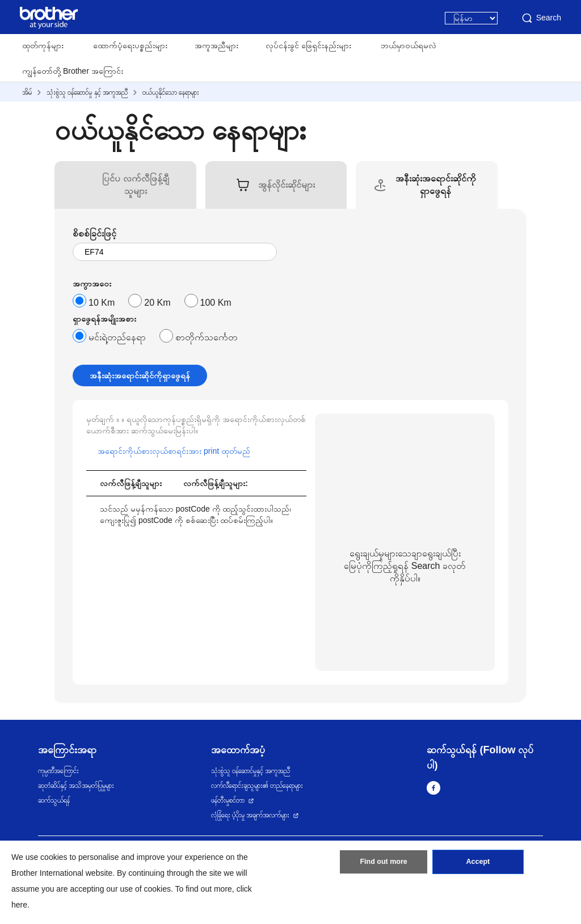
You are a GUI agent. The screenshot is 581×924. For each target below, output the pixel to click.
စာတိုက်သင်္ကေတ (207, 337)
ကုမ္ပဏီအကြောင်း (58, 771)
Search (541, 18)
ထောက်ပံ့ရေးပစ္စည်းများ (130, 45)
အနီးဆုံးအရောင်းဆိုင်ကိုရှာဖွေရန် (140, 375)
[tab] (135, 185)
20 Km (157, 303)
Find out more (384, 864)
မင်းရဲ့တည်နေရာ (117, 337)
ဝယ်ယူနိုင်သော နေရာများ (171, 92)
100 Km (216, 303)
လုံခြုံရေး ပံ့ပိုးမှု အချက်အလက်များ (250, 815)
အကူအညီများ (216, 45)
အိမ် (27, 92)
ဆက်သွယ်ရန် (54, 800)
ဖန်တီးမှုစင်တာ (228, 800)
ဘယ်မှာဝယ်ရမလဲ (409, 45)
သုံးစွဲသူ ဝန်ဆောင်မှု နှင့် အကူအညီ (87, 92)
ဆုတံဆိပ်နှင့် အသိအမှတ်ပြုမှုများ (76, 786)
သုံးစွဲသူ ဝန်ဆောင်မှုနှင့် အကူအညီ (251, 771)
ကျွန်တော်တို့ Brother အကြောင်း (73, 71)
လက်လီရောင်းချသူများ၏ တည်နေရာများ (257, 786)
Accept (478, 864)
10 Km (102, 303)
